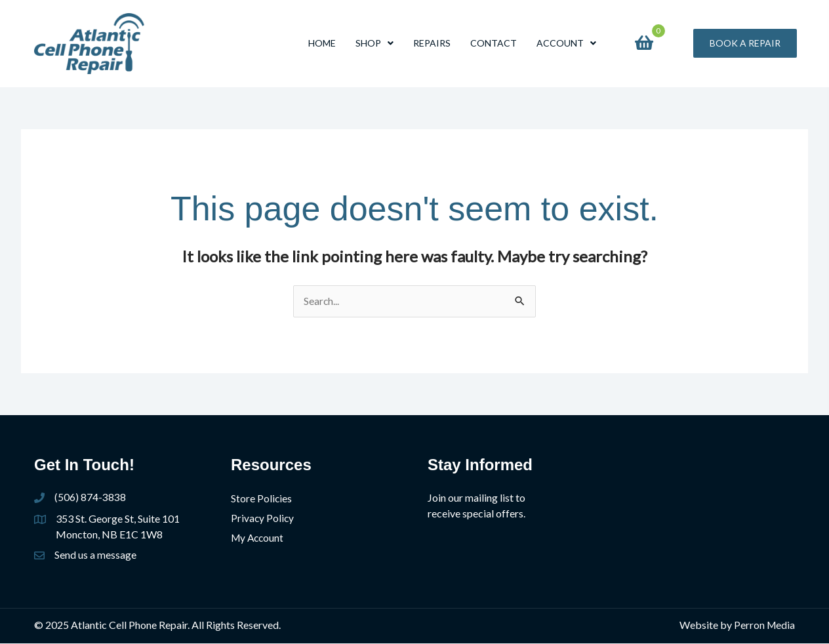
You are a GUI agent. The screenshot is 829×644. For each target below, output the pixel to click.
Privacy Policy (263, 518)
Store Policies (262, 499)
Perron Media (764, 625)
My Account (259, 537)
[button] (745, 43)
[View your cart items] (644, 43)
